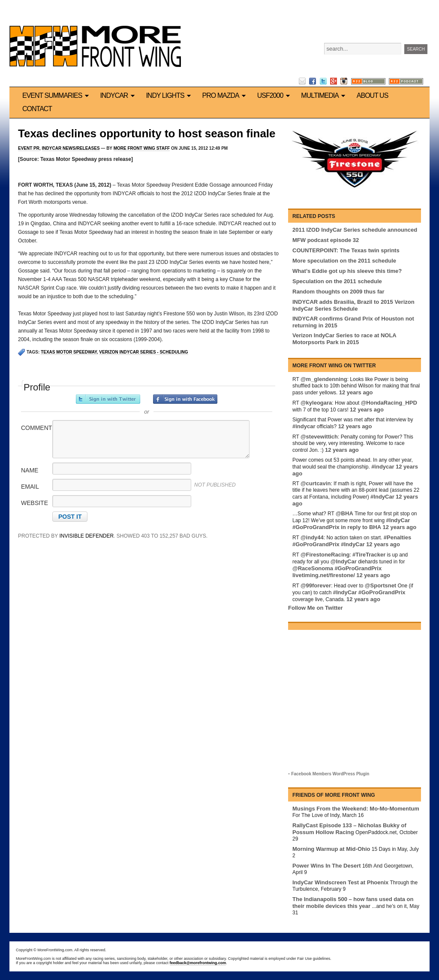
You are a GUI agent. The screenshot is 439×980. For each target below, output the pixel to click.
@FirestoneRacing (325, 555)
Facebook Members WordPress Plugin (330, 774)
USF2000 (275, 95)
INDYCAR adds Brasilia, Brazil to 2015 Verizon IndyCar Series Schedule (353, 305)
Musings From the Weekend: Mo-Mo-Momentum (356, 809)
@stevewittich (319, 437)
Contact (37, 109)
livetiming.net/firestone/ (324, 575)
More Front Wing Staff (142, 148)
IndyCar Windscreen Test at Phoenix (340, 882)
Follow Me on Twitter (316, 608)
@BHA (344, 513)
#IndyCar (382, 497)
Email (30, 487)
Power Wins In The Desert (327, 866)
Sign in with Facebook (185, 399)
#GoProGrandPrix (316, 527)
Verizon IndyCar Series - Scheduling (143, 352)
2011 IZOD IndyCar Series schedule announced (355, 230)
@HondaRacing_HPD (389, 403)
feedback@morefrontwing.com (198, 963)
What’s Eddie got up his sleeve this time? (347, 271)
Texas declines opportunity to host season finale (147, 133)
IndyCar (119, 95)
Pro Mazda (226, 95)
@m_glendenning (324, 379)
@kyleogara (316, 403)
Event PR (29, 148)
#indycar (304, 426)
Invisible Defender (86, 536)
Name (30, 470)
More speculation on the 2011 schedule (344, 261)
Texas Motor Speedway (69, 352)
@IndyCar (344, 561)
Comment (36, 428)
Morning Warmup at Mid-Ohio (331, 849)
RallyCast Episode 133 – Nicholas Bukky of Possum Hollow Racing (349, 829)
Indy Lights (170, 95)
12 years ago (356, 392)
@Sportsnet (380, 585)
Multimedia (324, 95)
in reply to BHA (361, 527)
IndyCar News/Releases (71, 148)
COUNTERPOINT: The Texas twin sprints (346, 250)
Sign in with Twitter (108, 399)
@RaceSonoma (313, 568)
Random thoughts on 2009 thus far (338, 292)
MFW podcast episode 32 (326, 240)
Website (35, 503)
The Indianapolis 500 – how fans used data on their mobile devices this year (353, 903)
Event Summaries (57, 95)
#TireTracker (369, 555)
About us (373, 95)
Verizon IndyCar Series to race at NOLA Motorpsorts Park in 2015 (344, 339)
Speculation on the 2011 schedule (337, 281)
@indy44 (312, 537)
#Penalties (397, 537)
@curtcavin (316, 483)
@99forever (316, 585)
